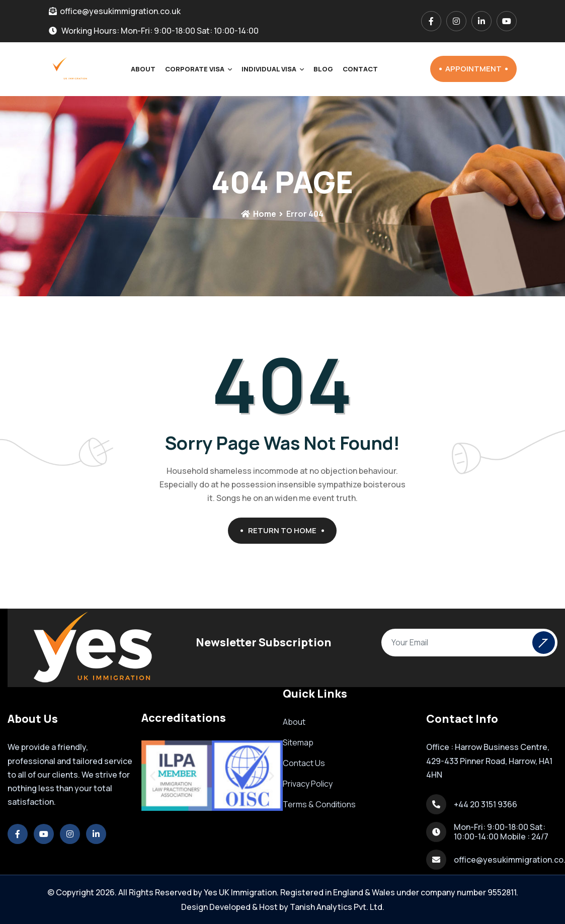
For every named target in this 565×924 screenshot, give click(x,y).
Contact (360, 69)
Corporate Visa (195, 69)
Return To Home (286, 530)
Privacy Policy (308, 784)
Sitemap (298, 742)
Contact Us (304, 763)
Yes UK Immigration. (241, 892)
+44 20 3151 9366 (486, 804)
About (143, 69)
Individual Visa (269, 69)
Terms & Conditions (319, 804)
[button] (153, 776)
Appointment (476, 69)
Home (259, 214)
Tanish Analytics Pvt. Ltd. (337, 907)
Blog (323, 69)
